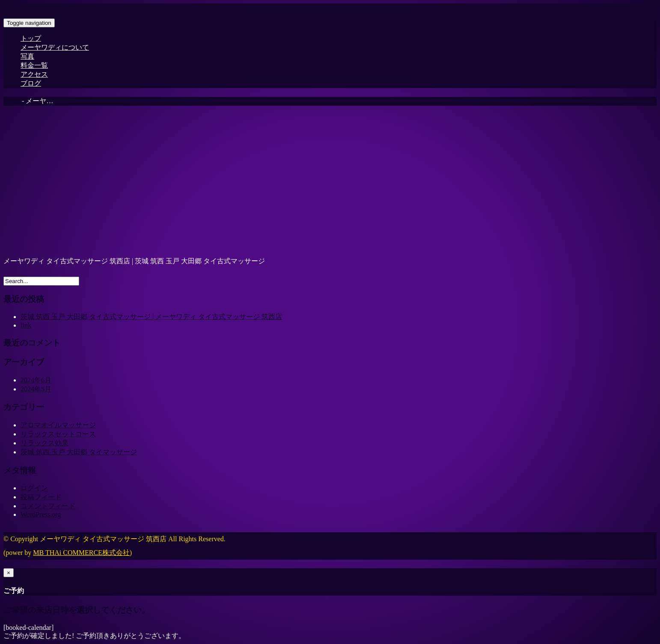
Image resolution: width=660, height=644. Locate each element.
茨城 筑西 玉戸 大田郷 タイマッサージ (79, 452)
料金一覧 (34, 65)
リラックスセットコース (58, 434)
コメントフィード (48, 506)
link (26, 325)
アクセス (34, 74)
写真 (27, 56)
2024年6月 (36, 380)
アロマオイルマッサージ (58, 425)
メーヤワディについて (55, 47)
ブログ (31, 83)
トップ (31, 38)
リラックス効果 (45, 443)
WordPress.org (41, 514)
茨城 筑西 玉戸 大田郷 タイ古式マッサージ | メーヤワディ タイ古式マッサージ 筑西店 (151, 317)
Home (12, 101)
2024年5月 (36, 389)
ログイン (34, 488)
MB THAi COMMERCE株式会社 (81, 553)
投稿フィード (41, 497)
